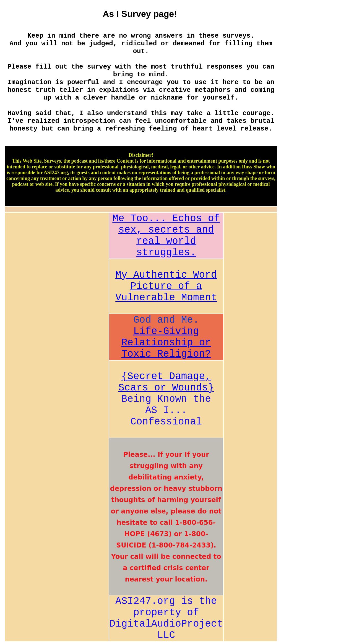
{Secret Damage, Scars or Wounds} (166, 382)
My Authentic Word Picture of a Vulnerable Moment (166, 286)
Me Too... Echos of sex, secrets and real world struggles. (166, 236)
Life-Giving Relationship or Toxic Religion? (166, 343)
